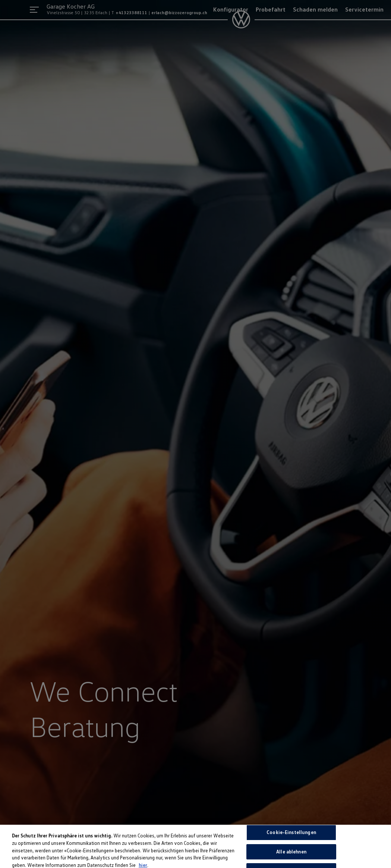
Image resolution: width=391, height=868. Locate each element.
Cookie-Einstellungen (291, 834)
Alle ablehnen (291, 853)
